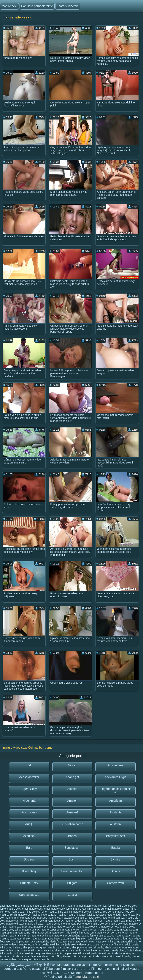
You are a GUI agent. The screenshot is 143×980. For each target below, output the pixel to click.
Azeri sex (29, 836)
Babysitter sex (115, 836)
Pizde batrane (112, 948)
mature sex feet (118, 924)
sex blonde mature (51, 936)
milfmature (83, 933)
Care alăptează (29, 895)
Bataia (115, 848)
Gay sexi (131, 953)
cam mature (68, 906)
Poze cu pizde (83, 956)
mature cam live (15, 921)
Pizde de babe (21, 956)
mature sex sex (65, 927)
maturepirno (7, 933)
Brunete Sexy (29, 883)
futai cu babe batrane (44, 915)
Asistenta (115, 812)
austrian (116, 824)
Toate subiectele (68, 6)
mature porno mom (56, 924)
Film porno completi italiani (110, 969)
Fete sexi (101, 942)
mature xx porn (129, 930)
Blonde (115, 871)
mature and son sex (113, 918)
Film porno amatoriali (120, 942)
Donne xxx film (109, 945)
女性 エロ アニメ (58, 973)
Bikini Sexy (29, 871)
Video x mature (18, 945)
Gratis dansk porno (59, 948)
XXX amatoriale (39, 942)
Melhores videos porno (87, 973)
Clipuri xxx (127, 939)
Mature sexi (9, 6)
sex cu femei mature (93, 936)
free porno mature (113, 912)
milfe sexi (70, 933)
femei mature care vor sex (91, 906)
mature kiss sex (93, 921)
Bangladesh (72, 848)
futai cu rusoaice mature (101, 915)
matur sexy (94, 918)
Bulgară (72, 883)
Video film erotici (93, 950)
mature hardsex (74, 921)
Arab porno (29, 812)
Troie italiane (134, 950)
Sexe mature (75, 942)
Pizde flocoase (58, 942)
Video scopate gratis (21, 959)
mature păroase (34, 924)
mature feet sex (54, 921)
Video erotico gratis (88, 945)
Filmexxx (89, 942)
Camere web (116, 883)
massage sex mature (74, 918)
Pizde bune (118, 953)
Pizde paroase (20, 942)
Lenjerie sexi (68, 945)
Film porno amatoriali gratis (87, 948)
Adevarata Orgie (116, 777)
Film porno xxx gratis (35, 948)
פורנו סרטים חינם (78, 969)
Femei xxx (104, 953)
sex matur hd (17, 939)
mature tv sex (89, 930)
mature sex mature (44, 927)
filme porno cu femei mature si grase (108, 909)
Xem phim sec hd (110, 965)
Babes (72, 836)
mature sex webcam (87, 927)
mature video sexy (108, 930)
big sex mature (51, 906)
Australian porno (72, 824)
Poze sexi (6, 956)
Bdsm (72, 859)
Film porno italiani (11, 948)
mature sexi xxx (110, 927)
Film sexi (24, 953)
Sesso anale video (114, 950)
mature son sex (30, 930)
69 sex (72, 765)
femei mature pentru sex (122, 906)
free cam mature (92, 912)
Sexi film (55, 945)
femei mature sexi (32, 909)
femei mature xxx (76, 909)
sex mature (32, 939)
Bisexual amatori (72, 871)
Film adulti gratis (129, 945)
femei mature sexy (54, 909)
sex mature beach (51, 939)
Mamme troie (42, 959)
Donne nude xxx (40, 956)
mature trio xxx (71, 930)
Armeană (72, 812)
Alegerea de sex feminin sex (115, 791)
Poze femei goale (38, 945)
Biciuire (115, 859)
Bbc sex (29, 859)
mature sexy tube (10, 930)
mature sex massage (20, 927)
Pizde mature (112, 939)
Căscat (72, 895)
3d (29, 765)
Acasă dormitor (29, 777)
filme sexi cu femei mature (41, 912)
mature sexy (127, 927)
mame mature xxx (25, 918)
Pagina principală (60, 977)
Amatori (72, 801)
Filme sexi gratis (87, 953)
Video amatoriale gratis (68, 950)
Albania (72, 789)
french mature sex (20, 915)
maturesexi (42, 933)
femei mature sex (10, 909)
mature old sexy (15, 924)
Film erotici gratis (120, 956)
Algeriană (29, 801)
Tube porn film (56, 969)
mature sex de (99, 924)
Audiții (29, 824)
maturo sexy (56, 933)
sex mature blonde (92, 939)
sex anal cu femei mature (24, 936)
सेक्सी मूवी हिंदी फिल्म (44, 965)
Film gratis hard (9, 953)
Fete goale (52, 953)
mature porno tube (79, 924)
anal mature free (9, 906)
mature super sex (51, 930)
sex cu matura (115, 936)
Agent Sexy (29, 789)
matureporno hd (24, 933)
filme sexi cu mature (69, 912)
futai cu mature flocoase (72, 915)
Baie (29, 848)
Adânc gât (72, 777)
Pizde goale (38, 953)
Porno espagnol (34, 969)
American (115, 801)
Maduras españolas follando (77, 965)
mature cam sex (35, 921)
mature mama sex (114, 921)
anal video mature (31, 906)
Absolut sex (116, 765)
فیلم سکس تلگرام (19, 965)
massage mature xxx (49, 918)
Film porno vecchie (42, 950)
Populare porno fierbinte (37, 6)
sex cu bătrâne (72, 936)
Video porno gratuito (18, 950)
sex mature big (71, 939)
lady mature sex (125, 915)
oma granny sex (100, 933)
